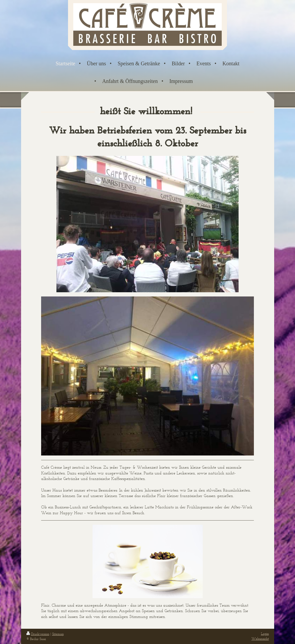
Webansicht (260, 639)
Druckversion (38, 634)
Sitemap (58, 634)
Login (265, 634)
